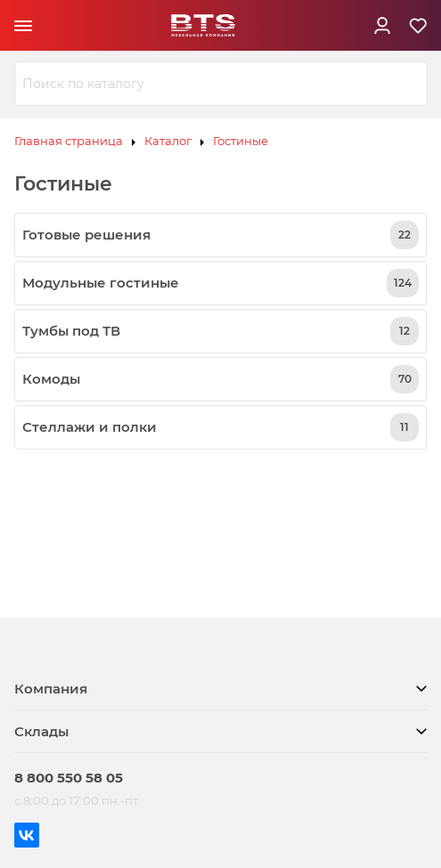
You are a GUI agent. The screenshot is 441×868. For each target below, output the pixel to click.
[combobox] (220, 84)
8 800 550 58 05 (69, 778)
